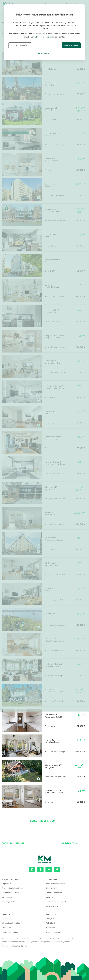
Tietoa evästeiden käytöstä (57, 902)
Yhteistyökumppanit (54, 893)
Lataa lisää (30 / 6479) (43, 821)
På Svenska (7, 843)
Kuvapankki (6, 928)
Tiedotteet (6, 919)
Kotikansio (50, 897)
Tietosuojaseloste (8, 902)
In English (20, 843)
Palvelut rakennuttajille (10, 893)
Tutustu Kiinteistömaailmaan (13, 888)
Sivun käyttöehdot (64, 942)
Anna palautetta (70, 843)
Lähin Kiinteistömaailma (55, 884)
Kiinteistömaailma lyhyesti (12, 923)
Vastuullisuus (7, 897)
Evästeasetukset (53, 906)
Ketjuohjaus (6, 884)
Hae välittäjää (52, 888)
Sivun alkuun (86, 843)
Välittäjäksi (50, 923)
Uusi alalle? (51, 928)
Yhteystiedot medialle (10, 932)
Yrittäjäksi (50, 919)
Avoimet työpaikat (53, 932)
